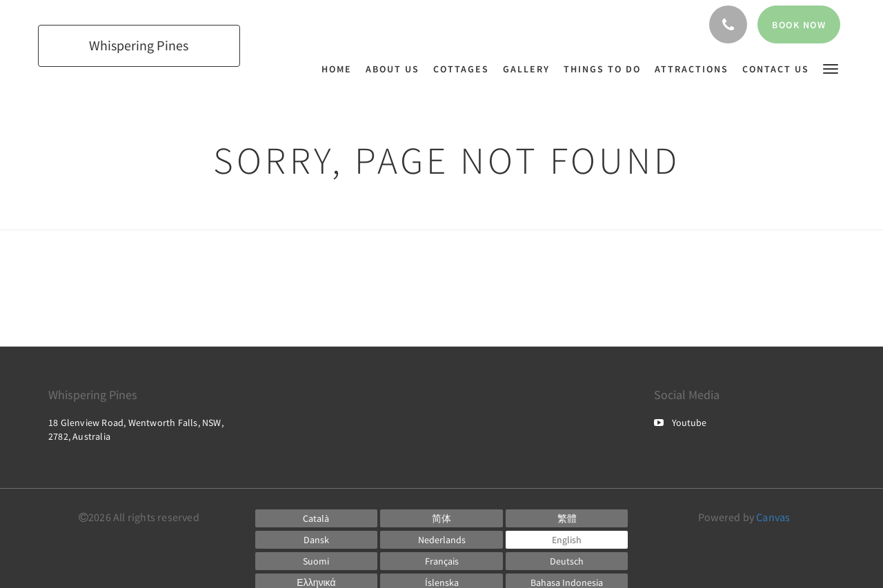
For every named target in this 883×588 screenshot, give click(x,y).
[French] (441, 561)
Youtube (680, 423)
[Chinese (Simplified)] (441, 518)
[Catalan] (317, 518)
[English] (567, 540)
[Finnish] (317, 561)
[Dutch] (441, 540)
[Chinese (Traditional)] (567, 518)
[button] (831, 68)
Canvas (773, 517)
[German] (567, 561)
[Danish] (317, 540)
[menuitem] (340, 69)
